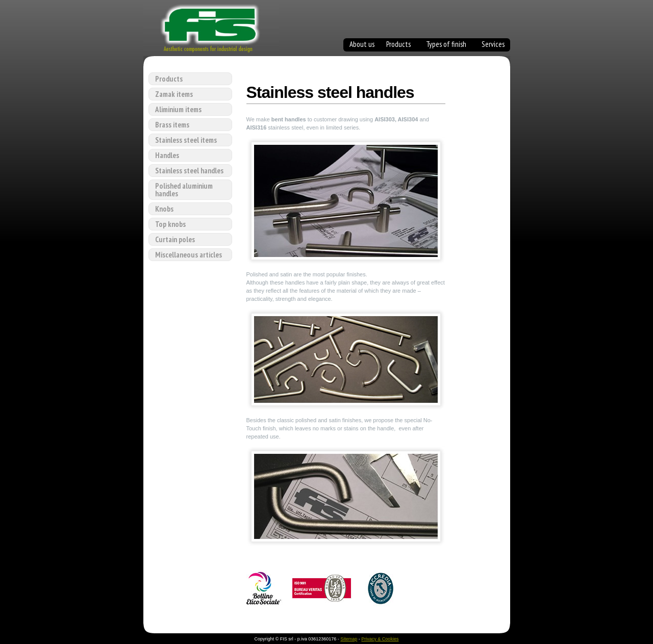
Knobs (164, 209)
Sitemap (349, 639)
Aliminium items (178, 109)
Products (398, 45)
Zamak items (174, 94)
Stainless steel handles (189, 171)
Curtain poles (175, 239)
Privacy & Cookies (380, 639)
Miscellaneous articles (189, 255)
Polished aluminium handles (184, 190)
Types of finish (446, 45)
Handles (167, 155)
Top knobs (170, 224)
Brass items (172, 125)
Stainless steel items (186, 140)
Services (493, 45)
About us (362, 45)
